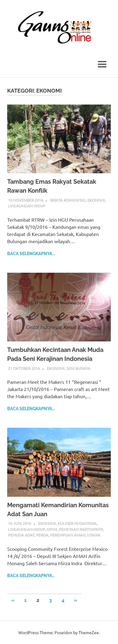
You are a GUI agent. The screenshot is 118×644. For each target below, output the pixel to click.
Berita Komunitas (68, 200)
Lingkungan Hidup (27, 206)
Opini (52, 529)
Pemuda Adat (21, 535)
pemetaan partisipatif (81, 529)
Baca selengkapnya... (31, 254)
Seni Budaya (78, 368)
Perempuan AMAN (68, 535)
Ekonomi (96, 200)
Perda (42, 535)
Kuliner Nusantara (77, 523)
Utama (94, 535)
